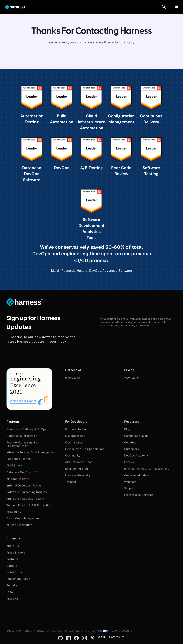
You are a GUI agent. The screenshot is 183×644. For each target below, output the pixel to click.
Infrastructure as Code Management (31, 452)
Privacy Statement (77, 631)
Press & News (16, 553)
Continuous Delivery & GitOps (26, 429)
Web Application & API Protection (29, 505)
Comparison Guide (136, 436)
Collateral (131, 442)
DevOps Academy (136, 455)
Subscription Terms (19, 631)
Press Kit (12, 599)
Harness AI (72, 378)
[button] (164, 7)
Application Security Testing (25, 499)
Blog (127, 429)
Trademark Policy (18, 579)
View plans (131, 378)
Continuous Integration (22, 436)
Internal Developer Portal (24, 486)
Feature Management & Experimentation (22, 444)
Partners (12, 559)
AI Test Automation (19, 525)
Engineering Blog (76, 469)
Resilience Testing (19, 459)
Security (12, 585)
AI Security (14, 512)
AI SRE (11, 465)
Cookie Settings (122, 631)
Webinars (130, 482)
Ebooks (129, 462)
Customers (131, 449)
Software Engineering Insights (27, 492)
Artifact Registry (18, 479)
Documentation (75, 429)
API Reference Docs (79, 462)
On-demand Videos (137, 475)
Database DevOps (18, 472)
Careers (12, 566)
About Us (13, 546)
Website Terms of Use (48, 631)
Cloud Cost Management (23, 518)
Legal (10, 592)
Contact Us (14, 572)
